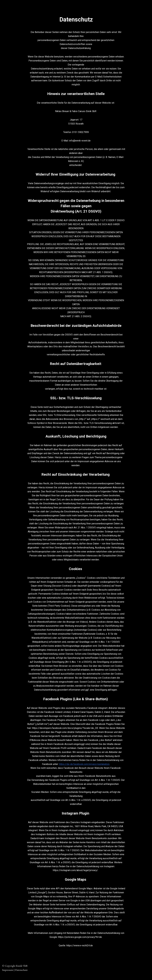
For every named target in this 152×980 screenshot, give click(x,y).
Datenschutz (21, 976)
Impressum (8, 976)
